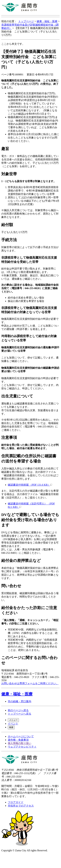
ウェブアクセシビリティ (22, 747)
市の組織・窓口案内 (20, 701)
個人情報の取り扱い (20, 743)
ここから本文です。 (13, 44)
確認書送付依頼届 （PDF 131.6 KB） (30, 485)
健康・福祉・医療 (47, 21)
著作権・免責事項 (18, 740)
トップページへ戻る (20, 714)
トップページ (26, 21)
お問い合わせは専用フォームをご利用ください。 (30, 683)
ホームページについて (21, 736)
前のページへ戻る (18, 710)
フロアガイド (16, 802)
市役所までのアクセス (21, 806)
